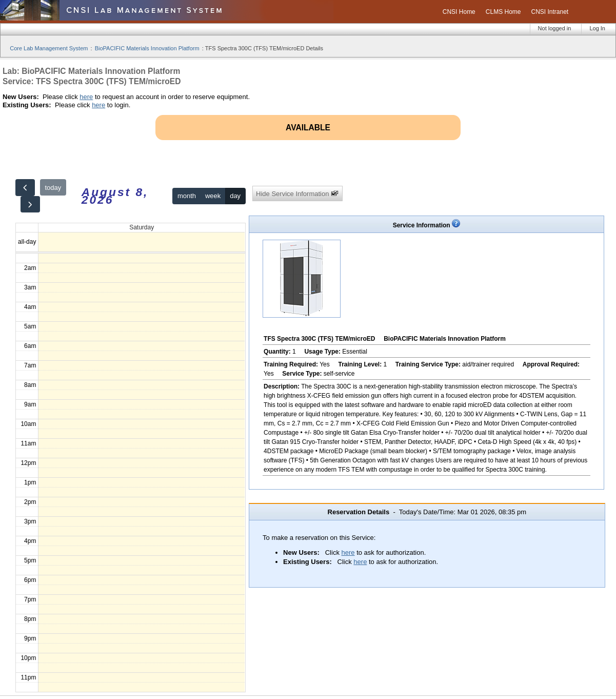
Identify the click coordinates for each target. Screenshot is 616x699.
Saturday (142, 227)
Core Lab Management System (49, 48)
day (235, 196)
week (213, 196)
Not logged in (555, 28)
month (187, 196)
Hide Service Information (297, 194)
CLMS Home (503, 12)
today (53, 188)
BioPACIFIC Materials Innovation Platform (147, 48)
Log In (597, 28)
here (86, 97)
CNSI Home (459, 12)
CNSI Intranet (550, 12)
